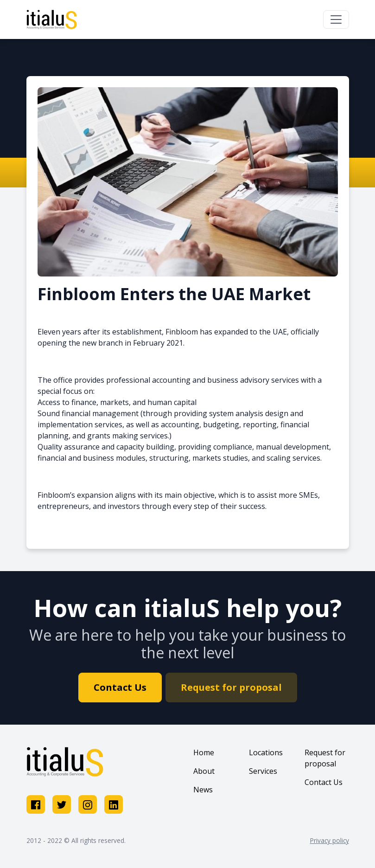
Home (204, 752)
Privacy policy (330, 840)
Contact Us (120, 687)
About (204, 771)
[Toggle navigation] (336, 19)
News (203, 790)
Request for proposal (231, 687)
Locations (266, 752)
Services (263, 771)
